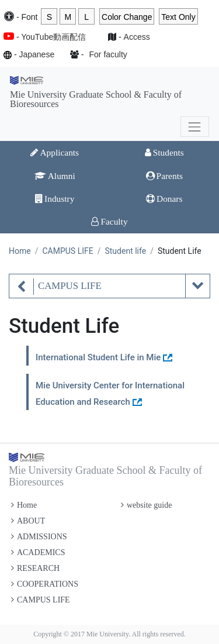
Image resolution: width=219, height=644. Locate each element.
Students (164, 152)
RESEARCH (35, 568)
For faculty (108, 54)
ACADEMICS (38, 552)
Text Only (178, 17)
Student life (125, 251)
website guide (146, 505)
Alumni (55, 176)
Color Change (127, 17)
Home (20, 251)
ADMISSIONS (39, 537)
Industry (55, 199)
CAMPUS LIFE (67, 251)
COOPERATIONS (45, 584)
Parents (164, 176)
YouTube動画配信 (53, 37)
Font (29, 17)
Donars (164, 199)
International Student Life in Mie (98, 357)
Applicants (55, 152)
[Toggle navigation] (195, 127)
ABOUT (28, 521)
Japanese (36, 54)
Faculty (109, 221)
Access (137, 37)
